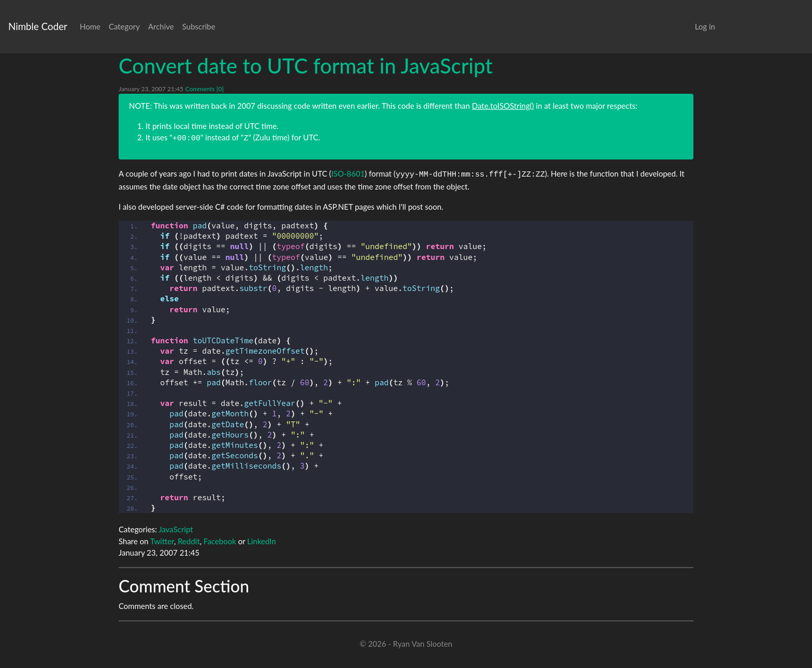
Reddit (189, 541)
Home (90, 26)
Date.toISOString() (503, 106)
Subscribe (199, 26)
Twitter (162, 541)
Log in (705, 26)
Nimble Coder (38, 26)
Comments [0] (205, 89)
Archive (161, 26)
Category (124, 26)
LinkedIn (262, 541)
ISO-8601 (348, 173)
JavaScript (176, 529)
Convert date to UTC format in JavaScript (306, 66)
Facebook (220, 541)
